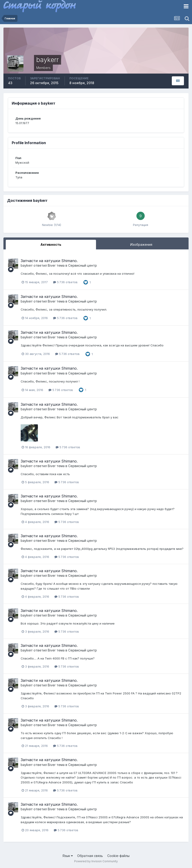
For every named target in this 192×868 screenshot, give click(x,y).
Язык (68, 856)
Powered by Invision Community (96, 861)
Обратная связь (90, 856)
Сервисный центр (83, 265)
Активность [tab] (51, 244)
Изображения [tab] (141, 244)
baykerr (27, 265)
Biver (52, 265)
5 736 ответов (65, 282)
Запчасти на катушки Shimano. (49, 261)
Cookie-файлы (118, 856)
